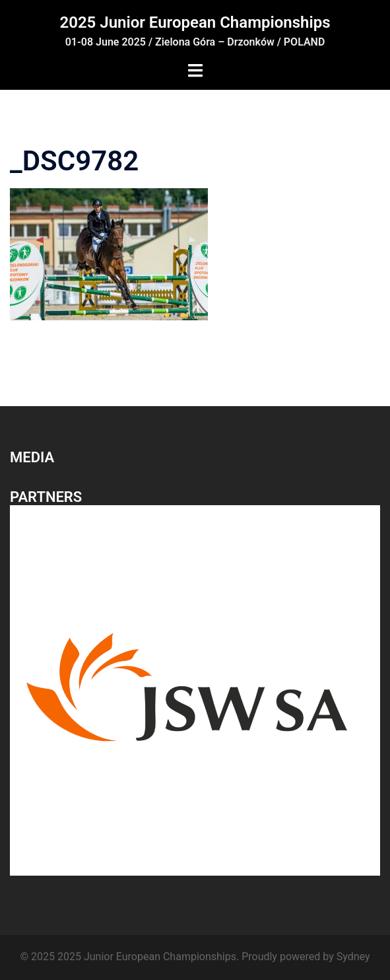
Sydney (353, 957)
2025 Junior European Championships (195, 22)
